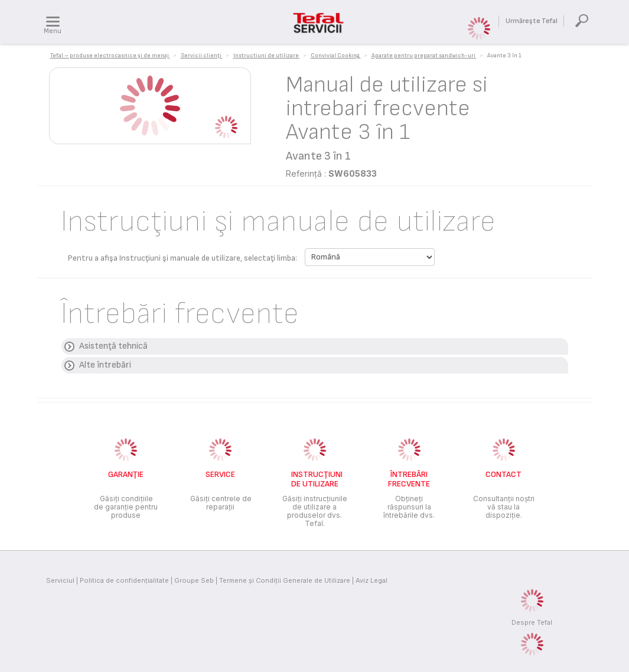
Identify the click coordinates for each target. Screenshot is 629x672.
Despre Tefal (532, 622)
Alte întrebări (105, 365)
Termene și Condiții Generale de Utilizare (285, 580)
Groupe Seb (194, 580)
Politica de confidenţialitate (124, 580)
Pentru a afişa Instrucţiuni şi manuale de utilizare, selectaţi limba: (182, 258)
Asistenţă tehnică (113, 346)
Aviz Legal (371, 580)
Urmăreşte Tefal (532, 21)
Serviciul (60, 580)
